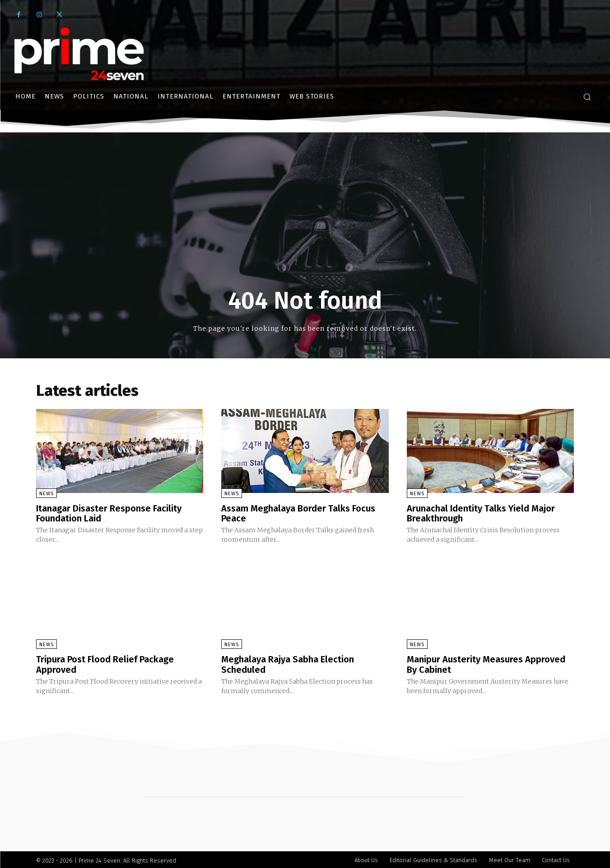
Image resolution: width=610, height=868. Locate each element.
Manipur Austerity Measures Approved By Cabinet (486, 663)
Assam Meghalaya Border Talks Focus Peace (298, 513)
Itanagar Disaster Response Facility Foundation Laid (109, 513)
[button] (587, 97)
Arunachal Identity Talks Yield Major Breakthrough (481, 513)
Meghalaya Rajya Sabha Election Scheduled (288, 663)
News (47, 494)
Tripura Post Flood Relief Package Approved (105, 663)
